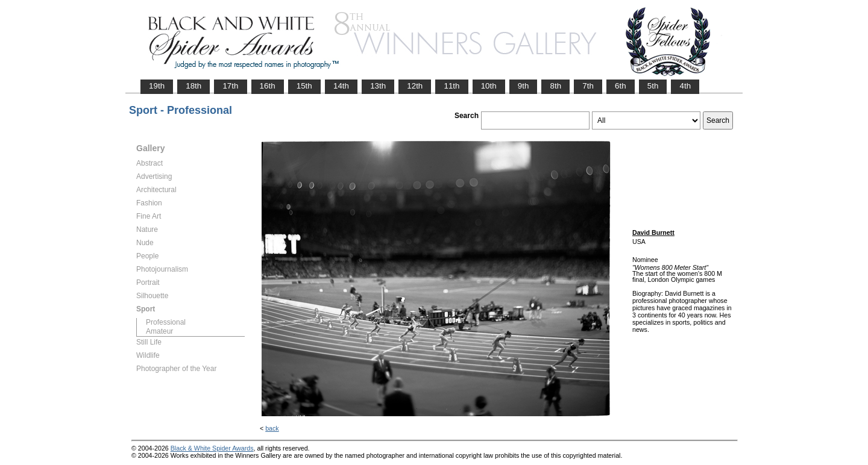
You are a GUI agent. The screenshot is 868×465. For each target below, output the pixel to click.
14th (341, 86)
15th (304, 86)
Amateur (159, 331)
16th (268, 86)
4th (685, 86)
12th (415, 86)
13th (378, 86)
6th (621, 86)
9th (524, 86)
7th (588, 86)
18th (193, 86)
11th (451, 86)
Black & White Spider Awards (212, 448)
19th (157, 86)
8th (555, 86)
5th (653, 86)
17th (230, 86)
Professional (166, 322)
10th (489, 86)
